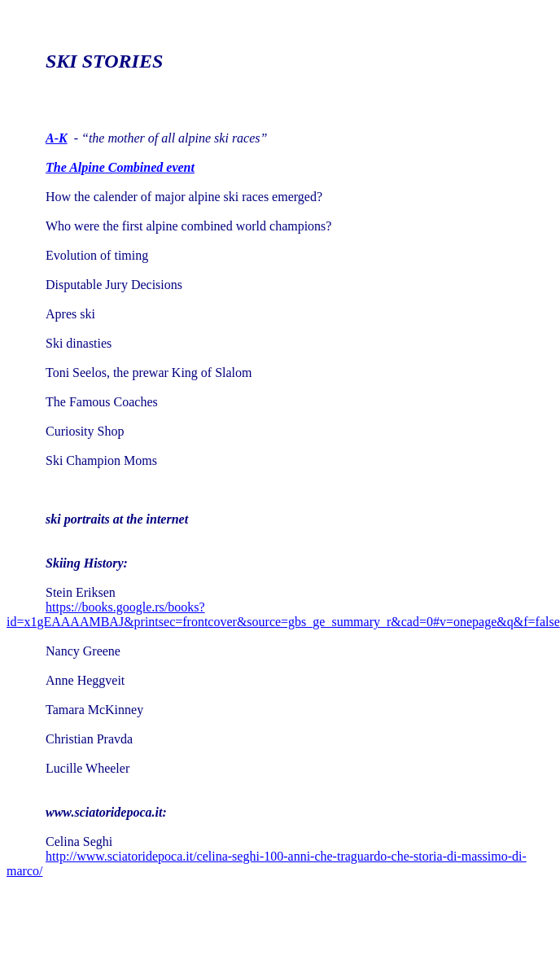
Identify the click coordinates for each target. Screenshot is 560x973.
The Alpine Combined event (120, 167)
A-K (57, 138)
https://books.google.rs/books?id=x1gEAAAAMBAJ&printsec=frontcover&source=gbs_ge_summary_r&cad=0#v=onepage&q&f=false (283, 614)
